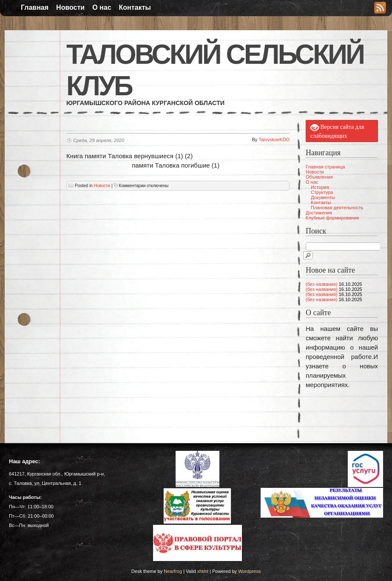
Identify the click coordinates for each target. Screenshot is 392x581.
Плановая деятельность (337, 208)
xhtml (203, 571)
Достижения (319, 213)
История (320, 187)
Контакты (135, 7)
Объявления (319, 177)
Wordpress (249, 571)
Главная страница (325, 167)
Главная (35, 7)
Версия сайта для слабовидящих (337, 131)
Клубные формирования (332, 218)
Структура (322, 192)
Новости (70, 7)
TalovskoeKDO (274, 140)
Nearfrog (173, 571)
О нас (102, 7)
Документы (323, 197)
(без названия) (322, 284)
